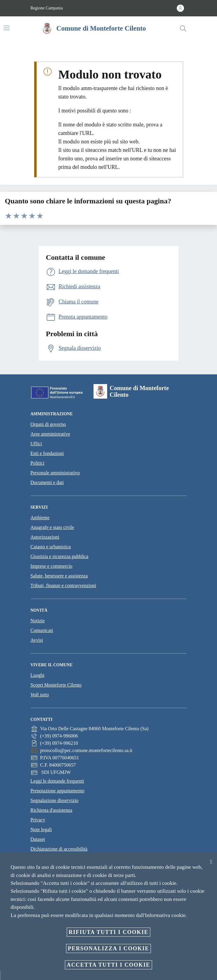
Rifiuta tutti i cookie (109, 932)
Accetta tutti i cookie (109, 965)
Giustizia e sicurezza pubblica (59, 556)
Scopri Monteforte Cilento (56, 685)
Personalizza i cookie (108, 948)
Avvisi (37, 640)
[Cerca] (183, 28)
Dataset (38, 839)
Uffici (36, 444)
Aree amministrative (50, 434)
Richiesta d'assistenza (51, 810)
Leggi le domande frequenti (57, 781)
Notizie (38, 621)
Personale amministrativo (55, 473)
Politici (38, 463)
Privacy (38, 820)
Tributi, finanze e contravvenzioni (63, 585)
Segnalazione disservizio (55, 800)
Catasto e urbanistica (51, 547)
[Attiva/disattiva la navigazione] (7, 28)
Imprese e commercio (52, 566)
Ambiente (40, 518)
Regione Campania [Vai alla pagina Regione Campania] (47, 8)
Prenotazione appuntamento (58, 791)
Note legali (41, 829)
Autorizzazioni (45, 537)
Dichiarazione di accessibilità (59, 849)
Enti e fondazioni (47, 453)
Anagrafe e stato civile (52, 527)
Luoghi (38, 675)
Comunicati (42, 630)
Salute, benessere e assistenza (59, 576)
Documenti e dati (47, 482)
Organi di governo (48, 424)
